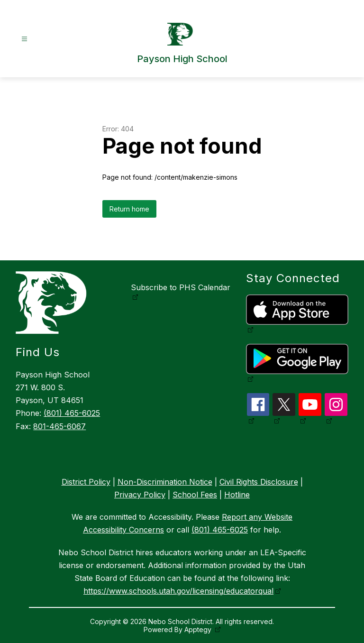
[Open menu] (24, 39)
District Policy (86, 482)
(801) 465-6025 (72, 413)
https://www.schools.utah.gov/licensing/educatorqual (178, 591)
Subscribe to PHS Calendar (181, 287)
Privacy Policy (140, 495)
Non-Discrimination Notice (165, 482)
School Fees (195, 495)
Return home (129, 209)
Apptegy (199, 629)
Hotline (237, 495)
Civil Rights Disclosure (259, 482)
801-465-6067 (59, 426)
